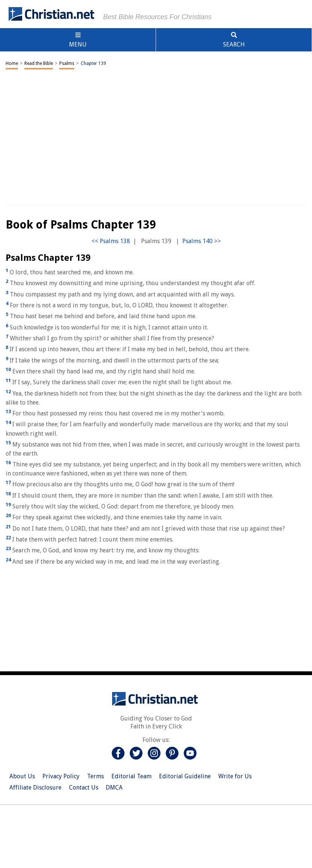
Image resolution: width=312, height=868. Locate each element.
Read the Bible (39, 63)
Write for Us (235, 776)
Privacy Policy (61, 776)
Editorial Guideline (185, 776)
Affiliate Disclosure (35, 788)
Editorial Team (131, 776)
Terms (95, 776)
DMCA (114, 788)
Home (12, 63)
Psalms (67, 63)
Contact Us (84, 788)
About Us (22, 776)
